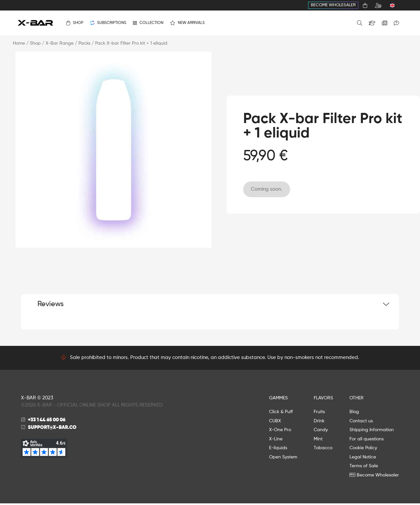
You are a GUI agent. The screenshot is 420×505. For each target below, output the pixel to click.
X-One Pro (280, 431)
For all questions (367, 440)
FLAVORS (323, 399)
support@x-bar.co (52, 429)
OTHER (357, 399)
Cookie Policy (363, 450)
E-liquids (278, 450)
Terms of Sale (364, 468)
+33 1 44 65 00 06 (47, 421)
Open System (283, 458)
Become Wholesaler (333, 5)
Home (19, 43)
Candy (321, 431)
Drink (319, 422)
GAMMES (278, 399)
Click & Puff (281, 413)
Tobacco (323, 450)
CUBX (275, 422)
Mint (318, 440)
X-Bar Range (60, 43)
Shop (35, 43)
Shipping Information (372, 431)
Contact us (361, 422)
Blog (354, 413)
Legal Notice (363, 458)
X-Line (276, 440)
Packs (84, 43)
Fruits (319, 413)
